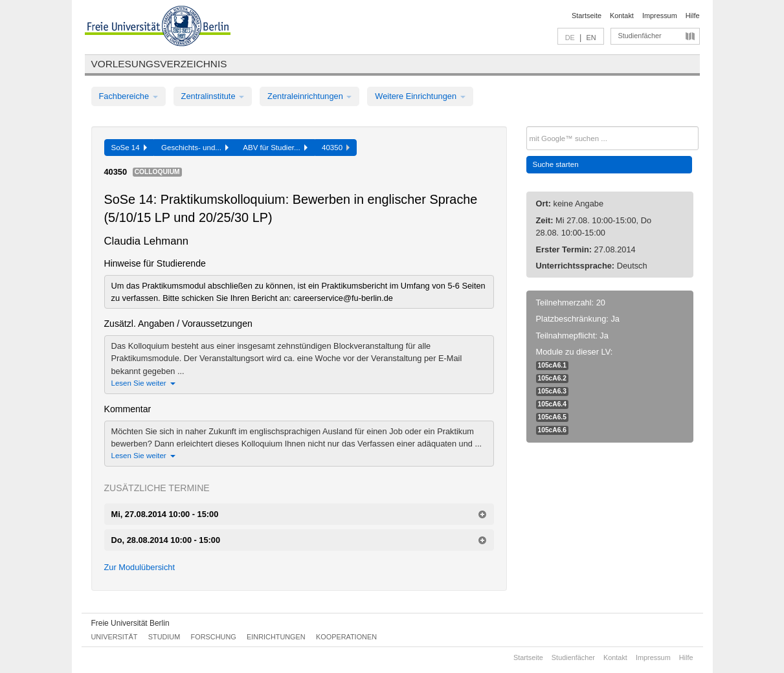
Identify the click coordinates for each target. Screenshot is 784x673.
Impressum (660, 16)
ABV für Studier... (275, 148)
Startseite (587, 16)
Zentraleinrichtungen (309, 96)
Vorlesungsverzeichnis (159, 64)
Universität (115, 637)
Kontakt (622, 16)
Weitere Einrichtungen (420, 96)
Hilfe (693, 16)
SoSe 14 (129, 148)
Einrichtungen (276, 637)
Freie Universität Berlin (130, 623)
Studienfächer (640, 36)
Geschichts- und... (195, 148)
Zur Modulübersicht (140, 567)
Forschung (214, 637)
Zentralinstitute (213, 96)
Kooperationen (346, 637)
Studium (164, 637)
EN (591, 38)
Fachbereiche (129, 96)
